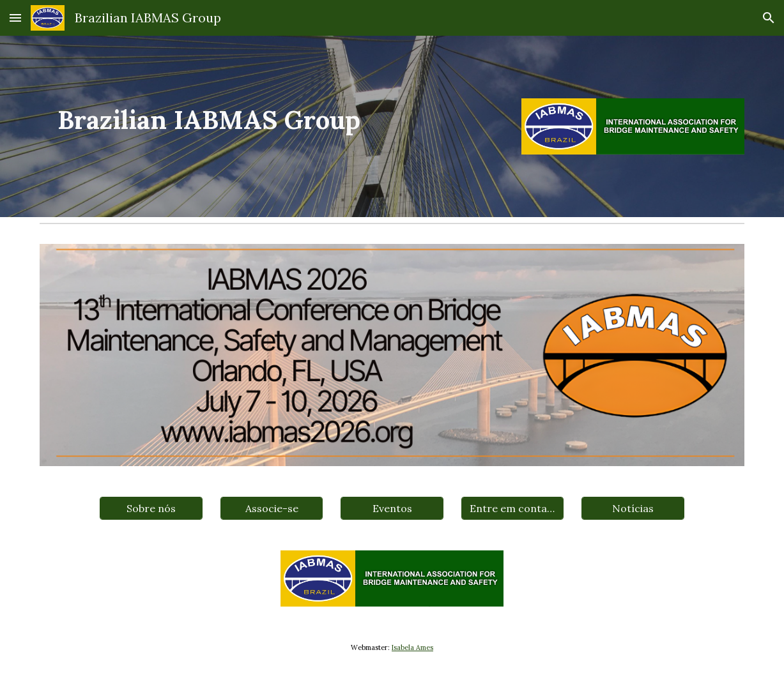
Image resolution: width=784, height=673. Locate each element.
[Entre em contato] (512, 508)
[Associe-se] (272, 508)
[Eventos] (392, 508)
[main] (272, 120)
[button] (15, 18)
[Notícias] (633, 508)
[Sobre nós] (151, 508)
